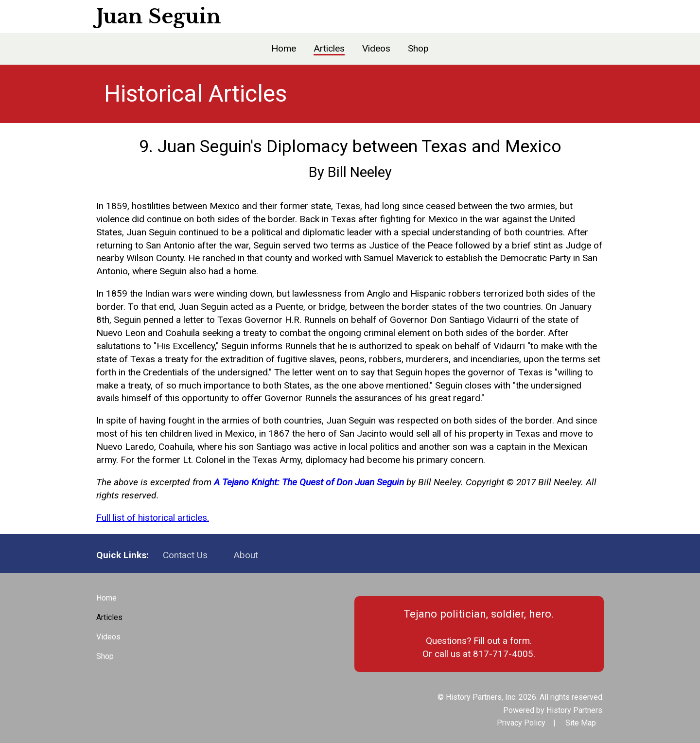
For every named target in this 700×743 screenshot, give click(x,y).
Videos (376, 48)
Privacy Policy (521, 723)
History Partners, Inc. (481, 697)
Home (284, 48)
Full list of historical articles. (153, 518)
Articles (329, 48)
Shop (418, 48)
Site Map (581, 723)
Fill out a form (502, 641)
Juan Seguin (159, 17)
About (246, 555)
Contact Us (185, 555)
